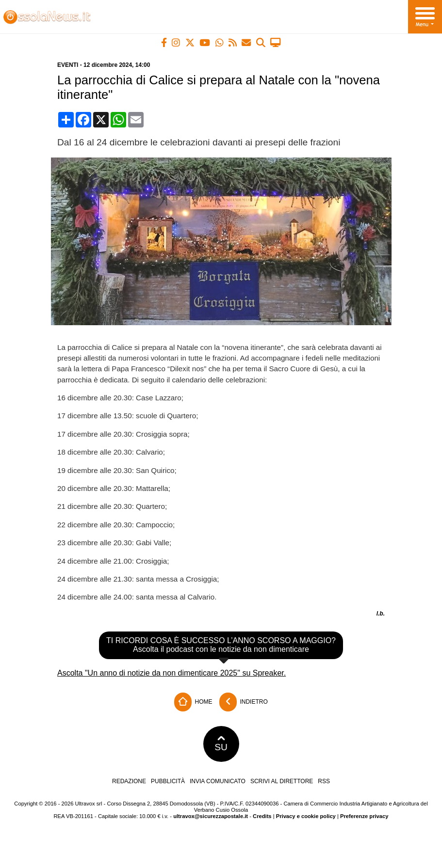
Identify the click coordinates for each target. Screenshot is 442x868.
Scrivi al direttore (282, 781)
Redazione (129, 781)
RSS (324, 781)
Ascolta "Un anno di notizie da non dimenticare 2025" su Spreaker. (172, 673)
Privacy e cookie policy (306, 816)
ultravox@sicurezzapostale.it (211, 816)
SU (221, 744)
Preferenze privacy (364, 816)
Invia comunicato (218, 781)
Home (193, 702)
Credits (262, 816)
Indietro (244, 702)
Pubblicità (168, 781)
